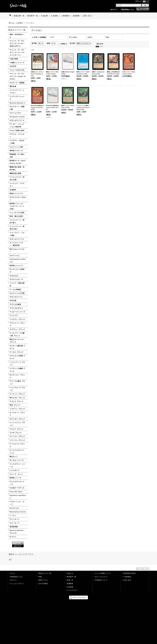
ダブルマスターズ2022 (18, 199)
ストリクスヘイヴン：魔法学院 (16, 244)
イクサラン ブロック (17, 319)
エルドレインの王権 (17, 293)
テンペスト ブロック (17, 436)
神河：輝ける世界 (16, 216)
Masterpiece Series (18, 512)
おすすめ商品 (43, 584)
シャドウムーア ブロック (17, 389)
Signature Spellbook (18, 497)
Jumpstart (14, 276)
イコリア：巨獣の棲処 (17, 284)
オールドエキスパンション (17, 451)
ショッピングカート (17, 584)
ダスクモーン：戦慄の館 (17, 108)
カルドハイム (15, 255)
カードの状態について (103, 573)
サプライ (13, 537)
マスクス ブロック (17, 429)
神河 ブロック (15, 405)
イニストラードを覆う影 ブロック (17, 334)
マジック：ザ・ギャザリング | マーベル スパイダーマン (17, 52)
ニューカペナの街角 (17, 213)
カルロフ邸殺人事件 (17, 130)
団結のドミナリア (16, 193)
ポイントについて (101, 577)
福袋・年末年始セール (17, 36)
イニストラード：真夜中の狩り (17, 228)
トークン (13, 515)
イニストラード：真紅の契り (17, 221)
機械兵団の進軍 (15, 173)
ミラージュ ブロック (17, 440)
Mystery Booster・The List (17, 532)
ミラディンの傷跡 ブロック (17, 370)
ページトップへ (144, 569)
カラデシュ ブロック (17, 329)
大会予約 (13, 66)
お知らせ (70, 573)
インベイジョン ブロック (17, 424)
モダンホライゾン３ (17, 120)
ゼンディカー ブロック (17, 376)
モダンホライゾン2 (17, 239)
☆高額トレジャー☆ (17, 63)
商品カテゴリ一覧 (45, 573)
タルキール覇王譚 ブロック (17, 347)
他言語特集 (14, 527)
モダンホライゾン (16, 297)
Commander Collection (18, 260)
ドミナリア (14, 315)
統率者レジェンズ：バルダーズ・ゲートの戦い (17, 206)
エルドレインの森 (16, 147)
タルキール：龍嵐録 (17, 83)
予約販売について (101, 580)
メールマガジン (72, 590)
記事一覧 (70, 580)
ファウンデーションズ (17, 98)
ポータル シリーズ (17, 460)
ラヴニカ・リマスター (17, 135)
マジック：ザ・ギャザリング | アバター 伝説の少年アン (17, 43)
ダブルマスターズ (16, 279)
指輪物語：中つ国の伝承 (17, 156)
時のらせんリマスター (17, 250)
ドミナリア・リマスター (17, 185)
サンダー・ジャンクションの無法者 (17, 125)
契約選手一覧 (72, 577)
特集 (40, 577)
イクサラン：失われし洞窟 (17, 142)
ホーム (13, 573)
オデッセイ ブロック (17, 419)
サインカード (15, 519)
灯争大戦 (13, 301)
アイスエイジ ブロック (17, 445)
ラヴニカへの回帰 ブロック (17, 357)
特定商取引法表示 (130, 573)
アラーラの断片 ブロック (17, 382)
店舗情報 (70, 584)
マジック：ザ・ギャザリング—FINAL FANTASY (18, 76)
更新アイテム (43, 580)
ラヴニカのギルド (16, 308)
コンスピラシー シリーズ (17, 465)
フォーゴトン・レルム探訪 (17, 234)
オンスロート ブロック (17, 414)
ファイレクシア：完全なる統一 (17, 178)
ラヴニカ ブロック (17, 401)
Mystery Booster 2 (17, 103)
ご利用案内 (127, 577)
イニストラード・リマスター (17, 91)
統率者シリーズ (15, 478)
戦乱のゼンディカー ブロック (17, 341)
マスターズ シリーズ (17, 312)
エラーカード (15, 523)
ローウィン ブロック (17, 394)
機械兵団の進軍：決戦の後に (17, 168)
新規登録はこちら (128, 10)
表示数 (34, 43)
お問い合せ (127, 580)
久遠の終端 (14, 59)
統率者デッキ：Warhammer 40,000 (18, 162)
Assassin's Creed (17, 117)
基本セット (14, 457)
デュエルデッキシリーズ (17, 483)
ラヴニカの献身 (15, 304)
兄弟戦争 (13, 190)
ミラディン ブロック (17, 409)
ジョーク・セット (16, 474)
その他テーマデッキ (17, 488)
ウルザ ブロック (16, 433)
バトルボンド (15, 470)
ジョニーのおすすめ (17, 70)
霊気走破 (13, 86)
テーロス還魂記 (15, 289)
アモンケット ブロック (17, 324)
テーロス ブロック (17, 352)
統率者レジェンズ (16, 266)
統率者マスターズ (16, 151)
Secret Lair (14, 508)
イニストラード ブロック (17, 363)
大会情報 (70, 587)
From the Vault (16, 492)
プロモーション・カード (17, 503)
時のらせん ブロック (17, 398)
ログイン (115, 10)
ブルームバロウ (15, 113)
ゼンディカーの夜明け (17, 271)
